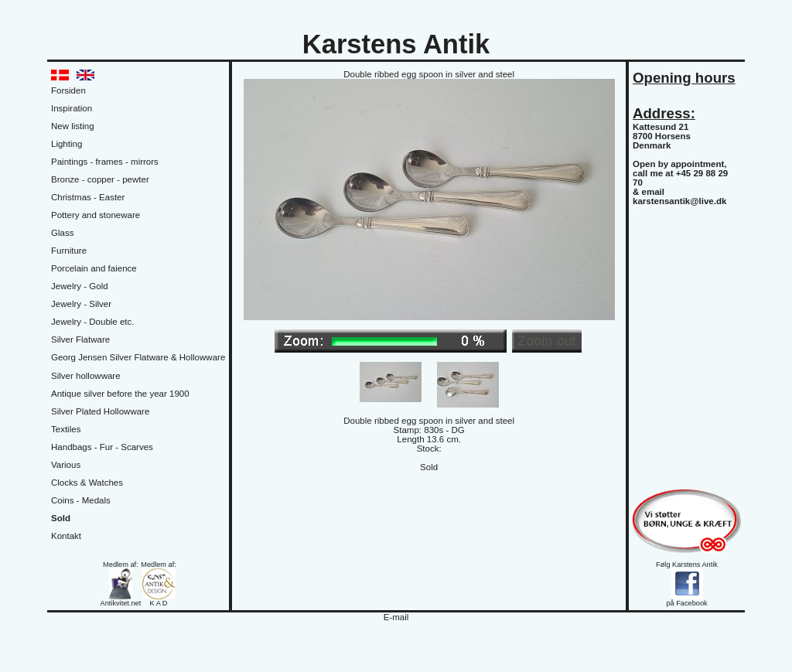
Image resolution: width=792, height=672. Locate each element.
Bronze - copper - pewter (100, 179)
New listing (73, 126)
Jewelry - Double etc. (93, 322)
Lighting (67, 144)
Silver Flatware (80, 339)
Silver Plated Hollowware (100, 411)
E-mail (396, 617)
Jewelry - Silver (81, 304)
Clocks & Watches (87, 483)
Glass (62, 233)
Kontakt (66, 536)
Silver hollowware (86, 376)
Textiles (66, 429)
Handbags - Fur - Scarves (102, 447)
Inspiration (72, 108)
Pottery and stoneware (96, 215)
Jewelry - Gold (80, 286)
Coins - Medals (81, 500)
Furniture (69, 251)
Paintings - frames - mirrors (105, 162)
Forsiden (68, 90)
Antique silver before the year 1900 (120, 394)
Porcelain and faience (94, 268)
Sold (61, 518)
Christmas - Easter (88, 197)
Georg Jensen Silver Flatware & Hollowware (138, 357)
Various (66, 465)
